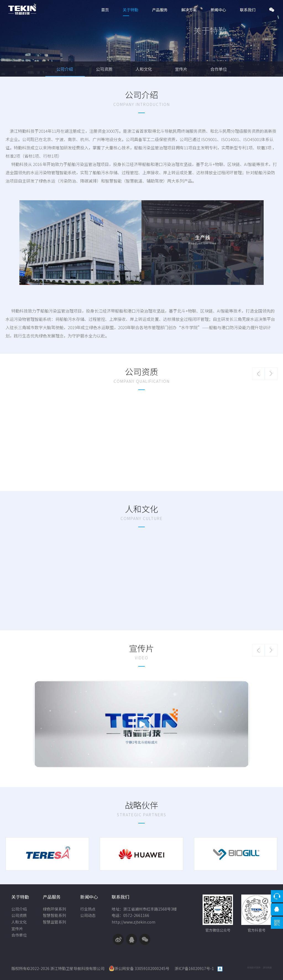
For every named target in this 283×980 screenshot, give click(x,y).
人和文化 (144, 69)
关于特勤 (130, 10)
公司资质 (105, 69)
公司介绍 (65, 69)
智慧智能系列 (54, 915)
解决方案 (189, 10)
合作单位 (219, 69)
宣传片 (182, 69)
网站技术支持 (254, 967)
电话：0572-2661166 (130, 915)
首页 (105, 10)
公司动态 (88, 915)
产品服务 (160, 10)
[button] (258, 374)
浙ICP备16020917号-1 (195, 968)
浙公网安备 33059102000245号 (139, 968)
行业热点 (88, 909)
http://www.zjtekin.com (133, 922)
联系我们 (248, 10)
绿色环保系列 (54, 909)
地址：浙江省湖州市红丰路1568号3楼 (144, 909)
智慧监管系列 (54, 922)
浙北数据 (267, 967)
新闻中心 (218, 10)
